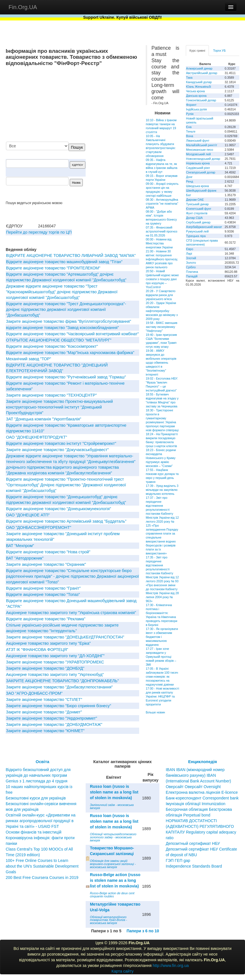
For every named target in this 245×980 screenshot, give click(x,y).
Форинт (191, 105)
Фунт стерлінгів (197, 213)
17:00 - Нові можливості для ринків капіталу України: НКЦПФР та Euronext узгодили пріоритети (162, 696)
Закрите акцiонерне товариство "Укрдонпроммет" (52, 718)
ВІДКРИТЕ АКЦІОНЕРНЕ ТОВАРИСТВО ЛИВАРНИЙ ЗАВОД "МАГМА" (71, 256)
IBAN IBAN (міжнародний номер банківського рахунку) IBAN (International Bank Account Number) (198, 775)
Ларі (189, 254)
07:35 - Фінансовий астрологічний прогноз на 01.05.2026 (161, 231)
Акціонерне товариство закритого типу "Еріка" (48, 643)
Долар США (194, 218)
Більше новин (155, 712)
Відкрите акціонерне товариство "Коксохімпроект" (52, 346)
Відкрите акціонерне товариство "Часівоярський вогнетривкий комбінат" (72, 334)
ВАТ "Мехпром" (20, 546)
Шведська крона (197, 186)
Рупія (190, 114)
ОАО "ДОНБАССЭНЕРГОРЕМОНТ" (39, 527)
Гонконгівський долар (201, 100)
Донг (189, 177)
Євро (190, 249)
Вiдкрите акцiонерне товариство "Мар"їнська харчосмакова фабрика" (70, 353)
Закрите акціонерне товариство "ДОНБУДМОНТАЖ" (54, 724)
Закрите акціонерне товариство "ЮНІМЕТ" (45, 731)
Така (189, 78)
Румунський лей (197, 231)
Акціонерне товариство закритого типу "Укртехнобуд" (55, 675)
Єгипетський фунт (199, 209)
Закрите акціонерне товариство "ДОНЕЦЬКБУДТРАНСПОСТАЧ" (65, 637)
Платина (192, 272)
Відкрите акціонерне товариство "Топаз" (43, 594)
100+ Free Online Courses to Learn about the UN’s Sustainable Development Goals (42, 866)
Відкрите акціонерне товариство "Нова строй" (48, 552)
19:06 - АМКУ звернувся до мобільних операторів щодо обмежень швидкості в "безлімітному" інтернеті (161, 363)
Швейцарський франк (201, 190)
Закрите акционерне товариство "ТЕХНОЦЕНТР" (51, 395)
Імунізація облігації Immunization (195, 804)
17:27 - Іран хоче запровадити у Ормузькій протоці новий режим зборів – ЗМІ (161, 657)
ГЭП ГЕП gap (178, 860)
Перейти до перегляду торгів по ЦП (39, 232)
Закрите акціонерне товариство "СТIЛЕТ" (44, 700)
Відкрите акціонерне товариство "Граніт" (43, 588)
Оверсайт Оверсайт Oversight (193, 787)
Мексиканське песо (200, 150)
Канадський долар (199, 82)
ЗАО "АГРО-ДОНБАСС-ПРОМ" (34, 693)
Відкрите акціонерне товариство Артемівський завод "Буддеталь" (66, 521)
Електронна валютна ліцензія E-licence (202, 792)
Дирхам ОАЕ (195, 200)
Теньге (191, 131)
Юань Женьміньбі (199, 87)
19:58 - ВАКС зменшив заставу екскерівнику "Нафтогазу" (161, 327)
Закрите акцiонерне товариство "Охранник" (46, 564)
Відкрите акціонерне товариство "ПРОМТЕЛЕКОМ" (53, 268)
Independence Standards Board (194, 866)
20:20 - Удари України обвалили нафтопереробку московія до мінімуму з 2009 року (162, 311)
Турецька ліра (196, 236)
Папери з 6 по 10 (143, 931)
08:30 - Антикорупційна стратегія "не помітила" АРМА (162, 204)
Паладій (192, 276)
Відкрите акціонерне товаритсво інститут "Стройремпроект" (61, 443)
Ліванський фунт (198, 141)
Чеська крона (195, 91)
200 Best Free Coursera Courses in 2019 (42, 878)
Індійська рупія (196, 109)
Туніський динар (197, 204)
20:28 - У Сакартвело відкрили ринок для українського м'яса (160, 295)
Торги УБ (219, 51)
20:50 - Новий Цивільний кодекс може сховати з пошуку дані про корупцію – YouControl (162, 279)
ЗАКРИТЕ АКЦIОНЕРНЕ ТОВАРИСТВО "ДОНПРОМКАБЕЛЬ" (62, 681)
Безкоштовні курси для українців (36, 798)
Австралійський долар (202, 73)
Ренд (190, 181)
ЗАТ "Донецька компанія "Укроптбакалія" (44, 419)
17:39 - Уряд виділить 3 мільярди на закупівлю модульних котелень (162, 490)
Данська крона (196, 96)
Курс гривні (197, 51)
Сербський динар (198, 222)
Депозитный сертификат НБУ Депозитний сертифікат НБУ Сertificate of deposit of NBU (201, 849)
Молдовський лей (198, 154)
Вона (190, 136)
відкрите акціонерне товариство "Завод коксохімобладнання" (62, 328)
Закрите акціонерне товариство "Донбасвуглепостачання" (59, 687)
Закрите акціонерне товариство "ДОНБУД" (45, 668)
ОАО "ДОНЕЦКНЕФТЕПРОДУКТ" (37, 437)
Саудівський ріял (198, 168)
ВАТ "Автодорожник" (25, 558)
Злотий (191, 258)
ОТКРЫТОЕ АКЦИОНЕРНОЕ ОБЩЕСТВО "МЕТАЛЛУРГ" (59, 340)
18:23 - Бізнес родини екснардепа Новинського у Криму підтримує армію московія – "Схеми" (161, 458)
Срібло (191, 267)
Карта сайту (123, 971)
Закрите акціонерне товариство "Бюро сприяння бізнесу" (58, 706)
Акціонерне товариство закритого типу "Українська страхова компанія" (71, 613)
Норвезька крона (198, 163)
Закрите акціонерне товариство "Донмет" (44, 712)
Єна (189, 127)
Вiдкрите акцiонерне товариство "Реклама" (46, 619)
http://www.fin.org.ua (171, 966)
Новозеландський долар (203, 159)
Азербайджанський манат (204, 227)
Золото (191, 263)
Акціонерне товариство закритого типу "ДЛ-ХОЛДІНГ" (55, 656)
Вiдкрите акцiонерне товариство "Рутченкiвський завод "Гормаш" (66, 377)
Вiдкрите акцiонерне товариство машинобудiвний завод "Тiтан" (64, 262)
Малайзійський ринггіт (202, 145)
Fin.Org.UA (23, 7)
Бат (189, 195)
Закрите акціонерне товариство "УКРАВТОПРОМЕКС (55, 662)
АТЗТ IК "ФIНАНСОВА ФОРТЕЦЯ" (37, 650)
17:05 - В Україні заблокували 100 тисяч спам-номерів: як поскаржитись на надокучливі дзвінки (162, 677)
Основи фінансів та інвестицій (34, 832)
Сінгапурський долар (201, 172)
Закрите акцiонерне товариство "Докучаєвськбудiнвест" (57, 450)
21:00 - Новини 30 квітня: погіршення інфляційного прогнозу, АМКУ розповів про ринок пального (162, 259)
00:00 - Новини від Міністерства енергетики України (159, 243)
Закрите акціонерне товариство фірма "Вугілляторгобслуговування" (69, 321)
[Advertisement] (96, 104)
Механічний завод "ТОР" (28, 359)
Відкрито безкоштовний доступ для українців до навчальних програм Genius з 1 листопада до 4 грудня (38, 775)
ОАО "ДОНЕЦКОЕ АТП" (28, 515)
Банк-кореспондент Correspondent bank (202, 798)
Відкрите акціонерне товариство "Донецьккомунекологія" (58, 509)
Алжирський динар (199, 68)
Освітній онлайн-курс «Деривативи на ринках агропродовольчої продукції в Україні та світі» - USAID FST (41, 821)
